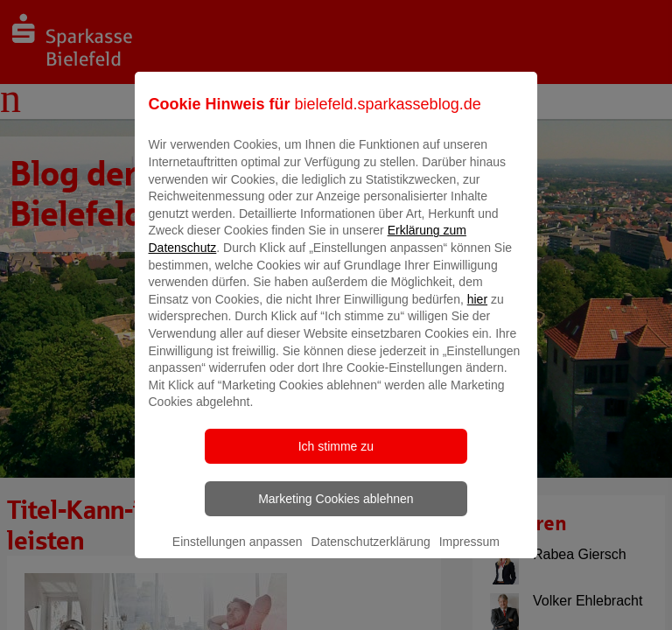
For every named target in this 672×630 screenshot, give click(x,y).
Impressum (469, 554)
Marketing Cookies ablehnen (336, 511)
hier (477, 311)
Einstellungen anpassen (238, 554)
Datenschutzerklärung (371, 554)
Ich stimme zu (336, 458)
